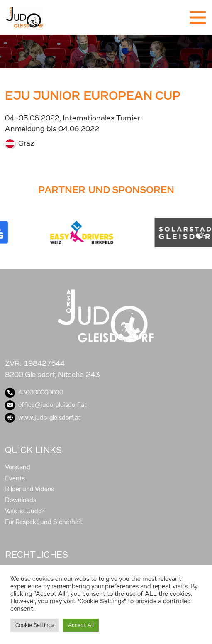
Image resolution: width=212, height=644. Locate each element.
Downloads (21, 500)
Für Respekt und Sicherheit (44, 522)
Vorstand (18, 467)
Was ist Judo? (25, 511)
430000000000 (34, 392)
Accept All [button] (81, 625)
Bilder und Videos (29, 489)
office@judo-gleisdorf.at (46, 405)
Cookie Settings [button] (35, 625)
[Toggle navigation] (197, 17)
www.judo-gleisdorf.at (43, 418)
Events (15, 478)
